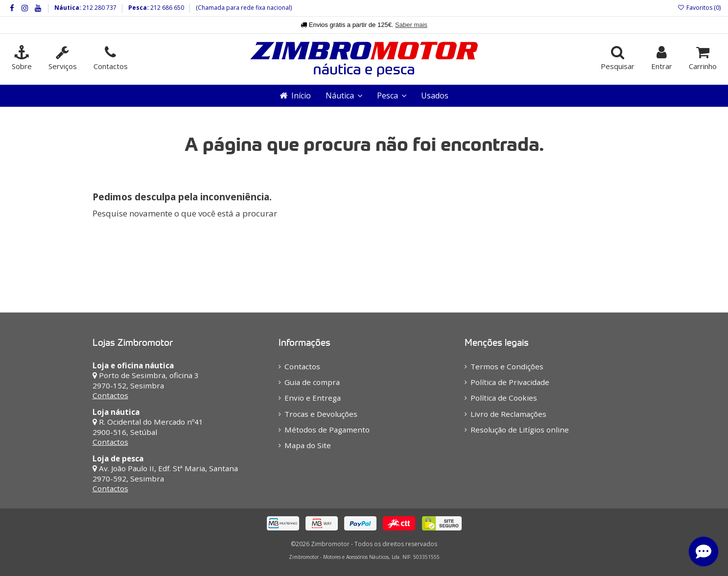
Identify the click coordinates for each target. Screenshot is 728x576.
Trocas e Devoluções (321, 414)
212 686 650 (166, 8)
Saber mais (411, 25)
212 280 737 (99, 8)
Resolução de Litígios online (520, 430)
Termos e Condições (507, 366)
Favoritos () (699, 8)
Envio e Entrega (313, 398)
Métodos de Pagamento (327, 430)
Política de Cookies (504, 398)
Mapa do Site (308, 445)
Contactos (110, 395)
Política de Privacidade (510, 382)
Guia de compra (312, 382)
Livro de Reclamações (508, 414)
